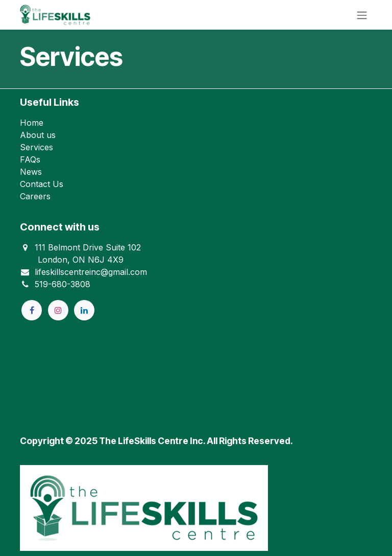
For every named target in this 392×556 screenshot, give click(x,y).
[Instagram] (58, 310)
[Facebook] (32, 310)
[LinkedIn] (84, 310)
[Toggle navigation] (362, 15)
